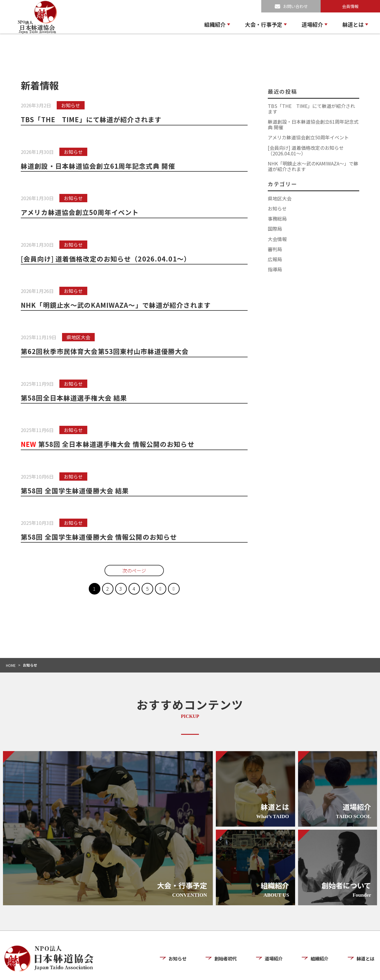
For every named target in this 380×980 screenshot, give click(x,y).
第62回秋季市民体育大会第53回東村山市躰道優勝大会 (107, 351)
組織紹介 (215, 24)
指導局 (275, 269)
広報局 (275, 259)
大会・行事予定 (264, 24)
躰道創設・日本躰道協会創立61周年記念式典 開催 (100, 166)
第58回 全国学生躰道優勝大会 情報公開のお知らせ (101, 537)
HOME (11, 666)
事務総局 (277, 219)
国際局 (275, 229)
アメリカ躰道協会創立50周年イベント (81, 212)
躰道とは (353, 24)
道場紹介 (312, 24)
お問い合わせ (295, 6)
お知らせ (277, 208)
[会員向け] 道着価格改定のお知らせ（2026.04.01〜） (108, 259)
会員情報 (350, 6)
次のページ (134, 571)
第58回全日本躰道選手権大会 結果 (75, 398)
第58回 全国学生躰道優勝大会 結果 (76, 490)
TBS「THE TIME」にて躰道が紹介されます (93, 119)
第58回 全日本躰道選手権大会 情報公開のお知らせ (110, 444)
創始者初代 (227, 941)
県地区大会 (280, 198)
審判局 (275, 249)
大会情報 (277, 239)
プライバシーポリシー (321, 970)
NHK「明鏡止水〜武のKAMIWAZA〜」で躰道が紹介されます (118, 305)
